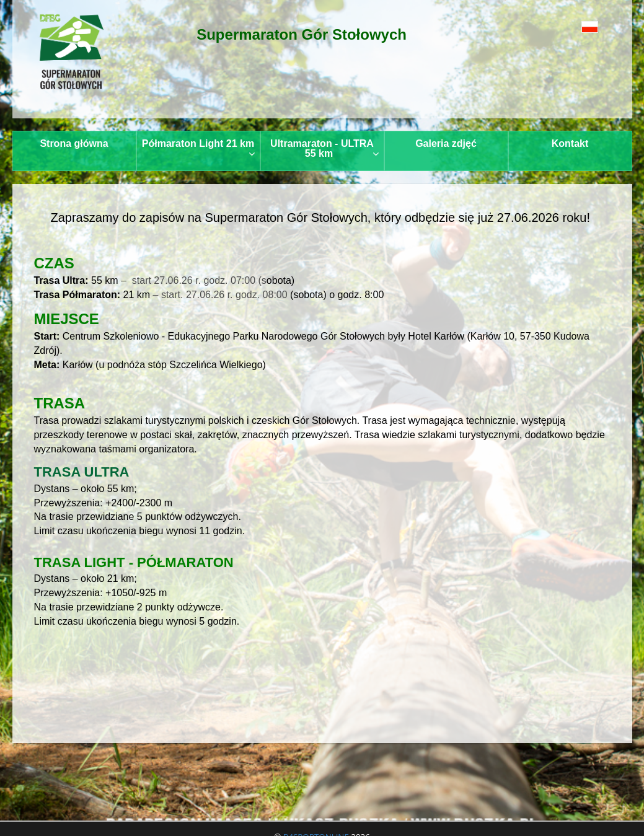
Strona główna (74, 143)
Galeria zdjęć (446, 143)
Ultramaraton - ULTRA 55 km (324, 148)
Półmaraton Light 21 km (198, 148)
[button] (573, 26)
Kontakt (570, 143)
